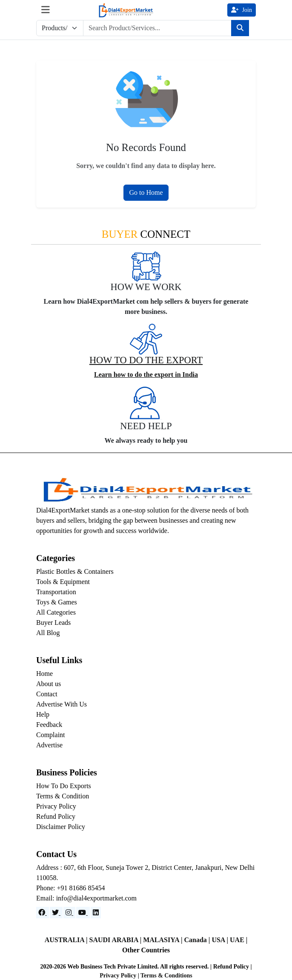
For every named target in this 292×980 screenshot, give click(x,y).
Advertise (49, 745)
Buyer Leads (53, 622)
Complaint (51, 735)
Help (43, 714)
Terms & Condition (63, 796)
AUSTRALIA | (67, 940)
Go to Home (146, 192)
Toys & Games (57, 602)
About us (49, 684)
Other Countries (146, 950)
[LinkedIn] (96, 913)
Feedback (49, 725)
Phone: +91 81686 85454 (70, 888)
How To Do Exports (64, 786)
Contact (47, 694)
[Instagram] (69, 913)
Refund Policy (56, 816)
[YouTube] (83, 913)
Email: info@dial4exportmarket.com (86, 898)
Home (44, 674)
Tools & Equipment (63, 582)
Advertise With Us (62, 704)
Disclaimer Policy (61, 827)
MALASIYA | (163, 940)
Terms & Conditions (166, 976)
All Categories (56, 612)
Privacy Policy (56, 806)
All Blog (48, 633)
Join (242, 10)
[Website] (56, 913)
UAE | (239, 940)
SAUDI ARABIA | (116, 940)
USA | (221, 940)
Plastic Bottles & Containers (75, 571)
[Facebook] (43, 913)
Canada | (198, 940)
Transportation (56, 592)
